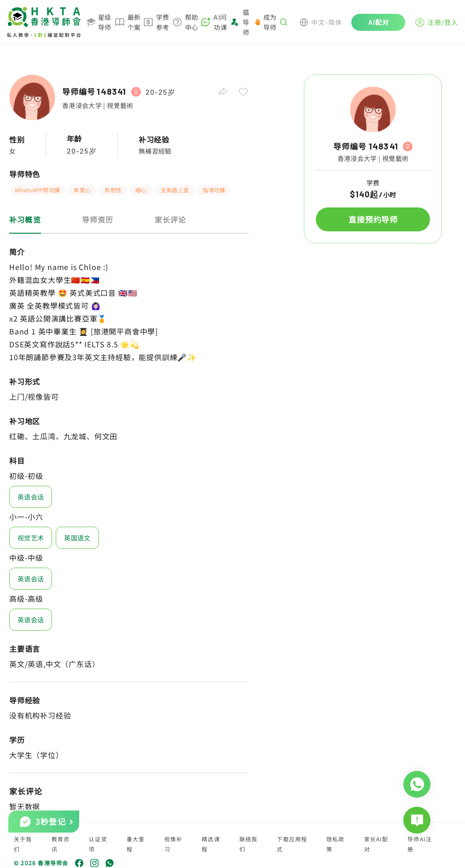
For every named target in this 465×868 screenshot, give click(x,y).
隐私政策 (336, 844)
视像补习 (174, 844)
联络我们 (249, 844)
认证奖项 (98, 844)
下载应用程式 (292, 844)
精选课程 (211, 844)
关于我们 (23, 844)
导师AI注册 (420, 844)
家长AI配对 (376, 844)
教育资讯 (61, 844)
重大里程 (136, 844)
